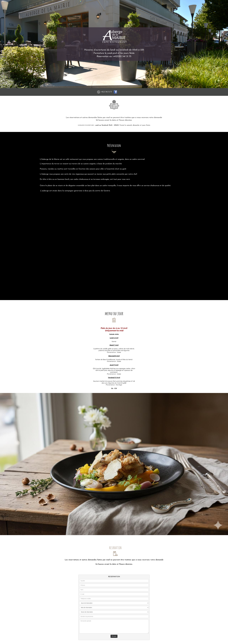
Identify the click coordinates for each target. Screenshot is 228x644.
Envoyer (114, 636)
